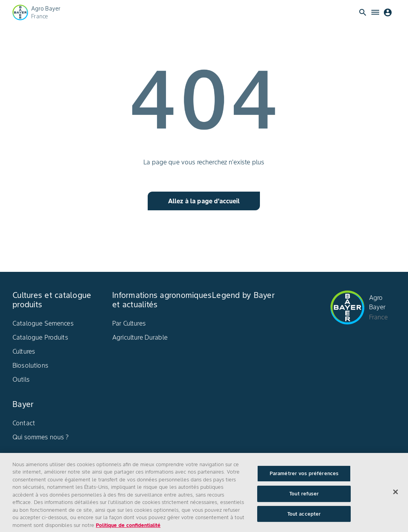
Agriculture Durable (140, 337)
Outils (21, 379)
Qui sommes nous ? (41, 437)
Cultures (24, 351)
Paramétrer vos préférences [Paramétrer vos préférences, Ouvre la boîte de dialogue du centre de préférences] (304, 477)
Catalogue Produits (40, 337)
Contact (24, 423)
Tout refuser (304, 497)
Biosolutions (30, 365)
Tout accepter (304, 517)
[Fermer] (396, 495)
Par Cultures (129, 323)
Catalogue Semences (43, 323)
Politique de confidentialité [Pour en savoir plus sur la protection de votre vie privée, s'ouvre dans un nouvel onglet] (128, 528)
